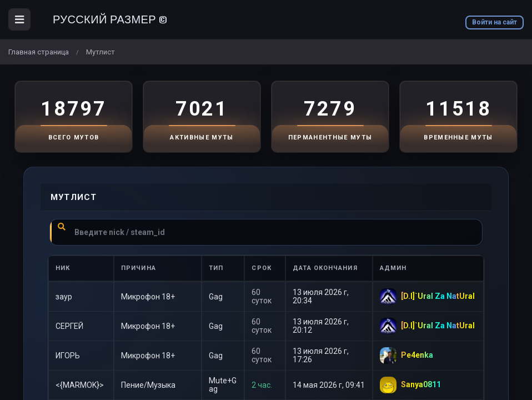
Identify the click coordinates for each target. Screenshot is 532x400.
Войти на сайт (495, 22)
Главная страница (39, 52)
